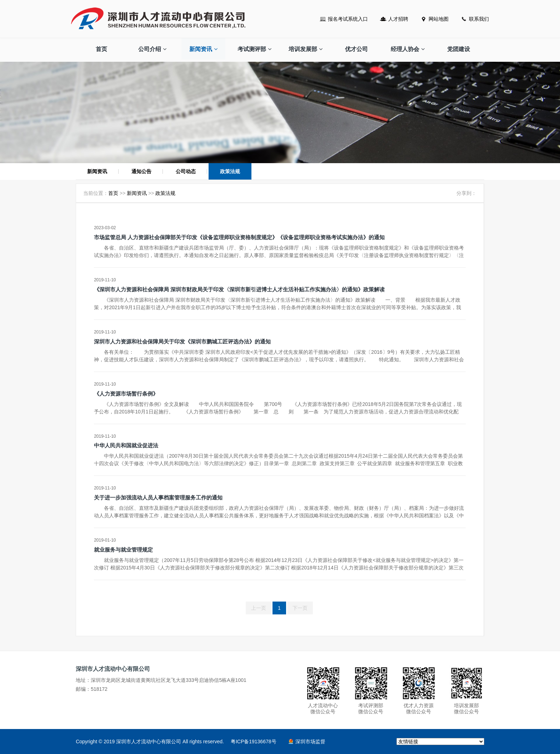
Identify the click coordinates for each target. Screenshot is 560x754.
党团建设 (459, 49)
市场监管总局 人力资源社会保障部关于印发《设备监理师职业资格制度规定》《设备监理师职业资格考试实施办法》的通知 (239, 237)
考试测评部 (254, 49)
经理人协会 (408, 49)
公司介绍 (152, 49)
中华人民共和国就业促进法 (126, 445)
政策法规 (230, 171)
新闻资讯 (203, 49)
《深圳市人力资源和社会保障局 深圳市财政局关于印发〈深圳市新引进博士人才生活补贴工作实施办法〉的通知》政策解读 (239, 289)
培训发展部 (306, 49)
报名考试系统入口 (348, 19)
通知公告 (141, 171)
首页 (101, 49)
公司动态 (186, 171)
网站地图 (439, 19)
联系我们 (479, 19)
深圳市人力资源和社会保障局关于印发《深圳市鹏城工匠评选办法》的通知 (182, 341)
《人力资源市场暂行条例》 (126, 394)
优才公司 (356, 49)
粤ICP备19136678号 (254, 742)
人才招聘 (398, 19)
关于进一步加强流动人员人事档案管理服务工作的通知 (158, 497)
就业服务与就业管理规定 (123, 550)
